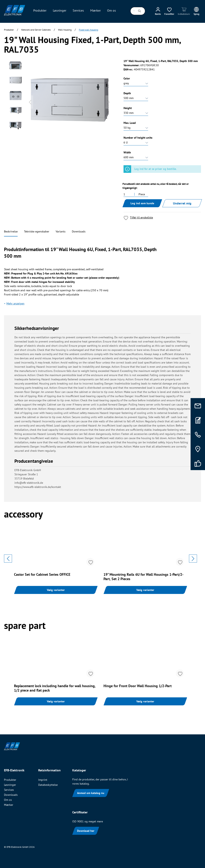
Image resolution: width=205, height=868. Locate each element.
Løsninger (10, 785)
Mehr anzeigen (15, 303)
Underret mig (182, 203)
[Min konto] (158, 11)
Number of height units (138, 138)
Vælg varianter (56, 590)
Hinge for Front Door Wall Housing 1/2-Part (138, 686)
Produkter (10, 780)
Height (128, 108)
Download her (86, 831)
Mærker (9, 805)
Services (9, 790)
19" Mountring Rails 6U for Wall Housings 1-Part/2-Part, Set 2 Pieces (143, 577)
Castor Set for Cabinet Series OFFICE (42, 575)
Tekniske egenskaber (37, 231)
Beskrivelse (11, 231)
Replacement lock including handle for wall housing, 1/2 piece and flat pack (55, 688)
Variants (61, 231)
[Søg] (140, 11)
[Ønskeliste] (169, 11)
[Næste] (109, 102)
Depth (127, 93)
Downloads (79, 231)
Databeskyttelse (48, 785)
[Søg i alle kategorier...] (132, 11)
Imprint (43, 780)
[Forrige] (30, 102)
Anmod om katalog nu (91, 793)
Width (127, 152)
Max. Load (130, 123)
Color (127, 78)
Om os (8, 800)
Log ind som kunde (142, 203)
